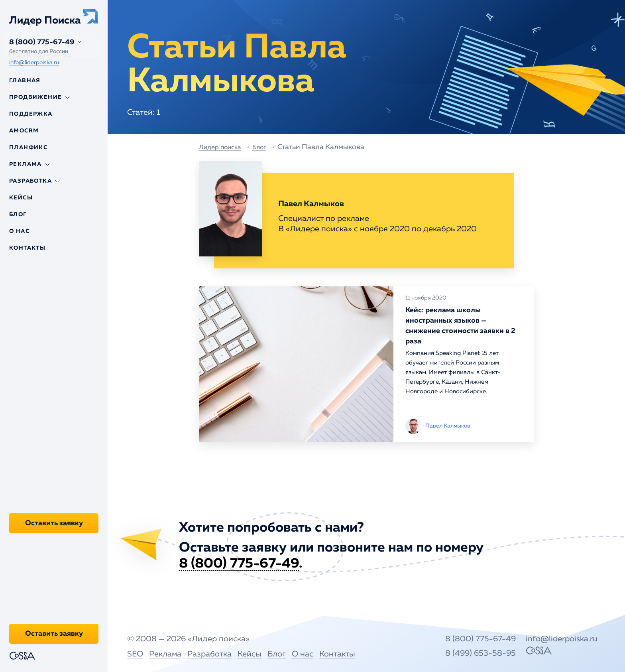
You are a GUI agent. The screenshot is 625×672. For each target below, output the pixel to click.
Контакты (27, 248)
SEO (135, 654)
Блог (18, 215)
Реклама (165, 654)
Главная (25, 81)
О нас (19, 231)
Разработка (209, 654)
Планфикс (28, 148)
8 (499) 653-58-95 (488, 653)
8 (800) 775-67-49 (42, 42)
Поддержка (31, 114)
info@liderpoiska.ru (34, 63)
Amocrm (24, 131)
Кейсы (21, 198)
